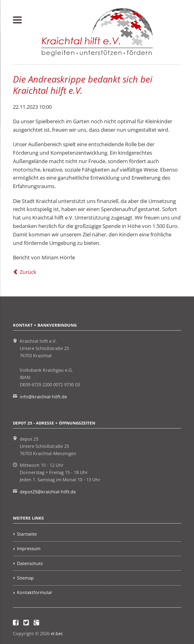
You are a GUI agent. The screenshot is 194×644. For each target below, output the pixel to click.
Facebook (16, 623)
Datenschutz (30, 563)
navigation (17, 20)
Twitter (26, 623)
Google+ (37, 623)
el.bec (57, 633)
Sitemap (25, 578)
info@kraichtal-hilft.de (43, 397)
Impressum (29, 548)
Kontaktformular (35, 592)
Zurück (28, 272)
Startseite (27, 534)
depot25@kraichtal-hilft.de (48, 492)
